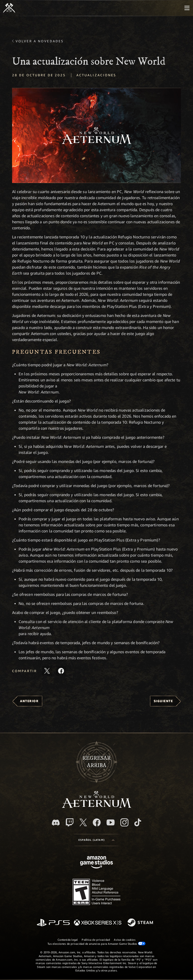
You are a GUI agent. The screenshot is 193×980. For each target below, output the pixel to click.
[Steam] (141, 923)
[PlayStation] (53, 923)
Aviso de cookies (125, 940)
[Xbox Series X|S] (98, 923)
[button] (96, 135)
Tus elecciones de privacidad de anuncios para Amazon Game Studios (96, 943)
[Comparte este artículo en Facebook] (61, 671)
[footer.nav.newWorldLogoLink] (97, 806)
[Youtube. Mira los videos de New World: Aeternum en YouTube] (111, 822)
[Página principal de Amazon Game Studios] (96, 863)
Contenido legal (68, 940)
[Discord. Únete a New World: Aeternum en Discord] (56, 823)
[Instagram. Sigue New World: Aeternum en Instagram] (124, 822)
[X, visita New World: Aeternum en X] (83, 822)
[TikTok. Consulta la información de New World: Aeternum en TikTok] (138, 822)
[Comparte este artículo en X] (47, 671)
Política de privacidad (96, 940)
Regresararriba (96, 762)
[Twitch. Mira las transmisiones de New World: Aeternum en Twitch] (70, 822)
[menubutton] (187, 8)
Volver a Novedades (40, 41)
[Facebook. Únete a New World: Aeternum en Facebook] (97, 822)
